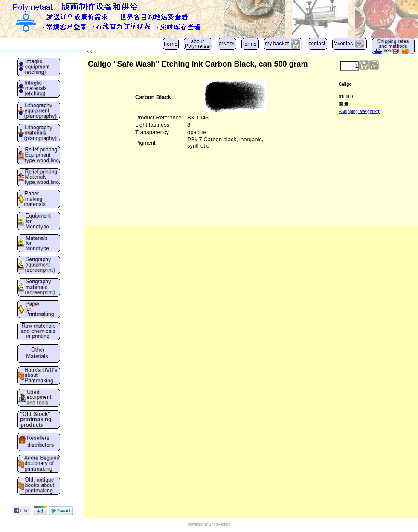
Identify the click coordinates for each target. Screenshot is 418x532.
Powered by (197, 524)
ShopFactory (219, 524)
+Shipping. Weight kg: (359, 112)
